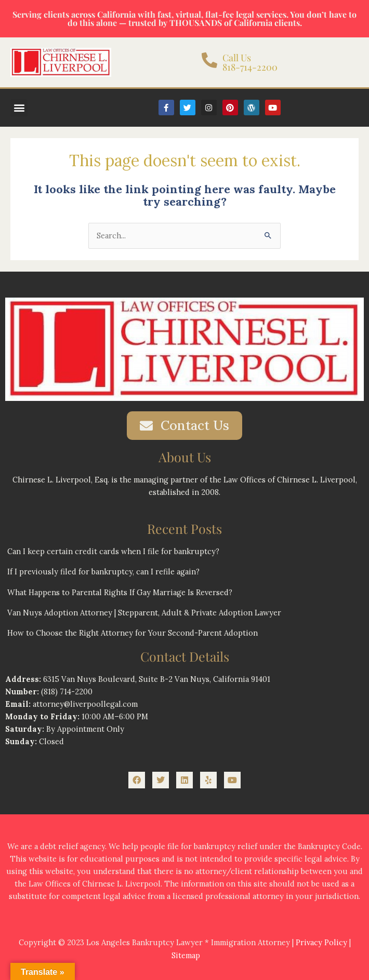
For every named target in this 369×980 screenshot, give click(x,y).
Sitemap (186, 955)
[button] (19, 108)
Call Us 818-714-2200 (250, 62)
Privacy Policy (321, 942)
